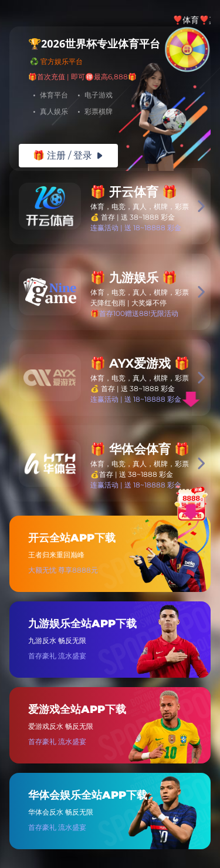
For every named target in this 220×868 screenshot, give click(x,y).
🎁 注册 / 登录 (68, 155)
